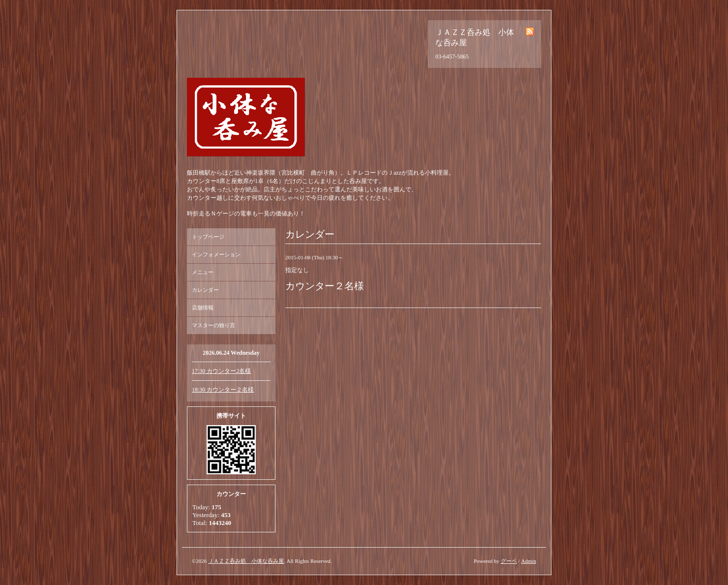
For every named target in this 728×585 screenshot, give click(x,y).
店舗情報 (203, 308)
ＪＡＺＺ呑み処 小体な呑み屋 (246, 561)
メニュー (203, 272)
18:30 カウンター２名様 (223, 390)
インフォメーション (216, 254)
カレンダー (205, 290)
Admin (529, 561)
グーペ (509, 561)
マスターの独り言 (213, 325)
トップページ (208, 237)
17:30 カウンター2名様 (221, 371)
